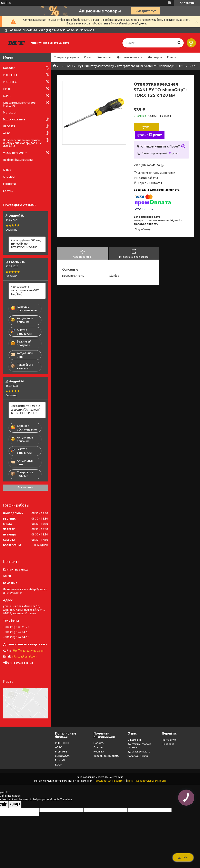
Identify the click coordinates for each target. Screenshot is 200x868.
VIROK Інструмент (15, 153)
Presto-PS (61, 751)
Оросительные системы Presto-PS (20, 104)
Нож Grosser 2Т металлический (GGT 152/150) (25, 290)
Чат (183, 857)
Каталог (9, 68)
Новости (9, 184)
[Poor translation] (15, 805)
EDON (59, 764)
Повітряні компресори (18, 160)
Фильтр (154, 57)
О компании (135, 740)
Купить (147, 127)
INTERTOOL (11, 75)
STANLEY (70, 66)
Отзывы (9, 177)
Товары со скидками (106, 756)
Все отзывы (26, 487)
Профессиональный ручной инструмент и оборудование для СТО (22, 143)
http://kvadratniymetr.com (28, 651)
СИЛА (7, 96)
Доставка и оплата (129, 57)
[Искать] (179, 43)
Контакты (104, 57)
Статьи (8, 191)
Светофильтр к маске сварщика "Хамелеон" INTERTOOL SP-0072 (25, 409)
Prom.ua (118, 777)
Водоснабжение (14, 119)
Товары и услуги (65, 57)
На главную (169, 740)
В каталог (168, 744)
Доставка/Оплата (139, 751)
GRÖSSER (9, 126)
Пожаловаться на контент (110, 781)
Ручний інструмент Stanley (96, 66)
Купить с (150, 135)
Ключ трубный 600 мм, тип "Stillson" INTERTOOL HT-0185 (26, 244)
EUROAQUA (62, 756)
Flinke (7, 89)
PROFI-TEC (10, 82)
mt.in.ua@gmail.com (25, 657)
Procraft (60, 760)
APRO (7, 133)
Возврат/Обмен (138, 756)
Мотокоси (10, 112)
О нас (88, 57)
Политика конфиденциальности (147, 781)
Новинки (99, 751)
